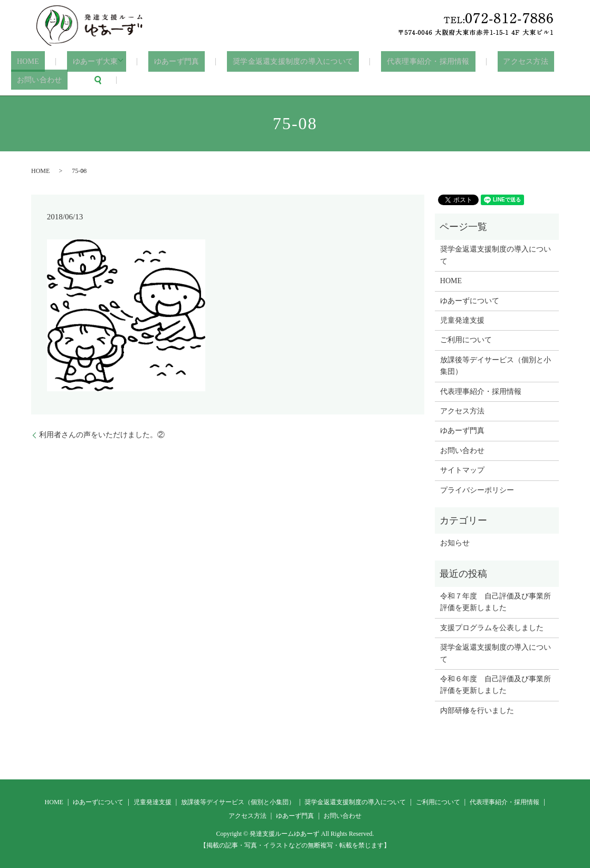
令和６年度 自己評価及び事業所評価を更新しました (496, 684)
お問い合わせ (35, 79)
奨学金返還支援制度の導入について (272, 61)
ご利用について (466, 339)
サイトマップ (462, 470)
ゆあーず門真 (162, 61)
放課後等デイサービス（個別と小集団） (496, 365)
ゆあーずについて (470, 300)
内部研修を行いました (477, 710)
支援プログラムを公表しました (492, 627)
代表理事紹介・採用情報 (402, 61)
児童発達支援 (462, 320)
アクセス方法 (492, 61)
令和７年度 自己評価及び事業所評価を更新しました (496, 601)
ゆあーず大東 (82, 61)
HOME (23, 61)
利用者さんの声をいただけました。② (102, 434)
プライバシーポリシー (477, 489)
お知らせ (455, 542)
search (89, 80)
